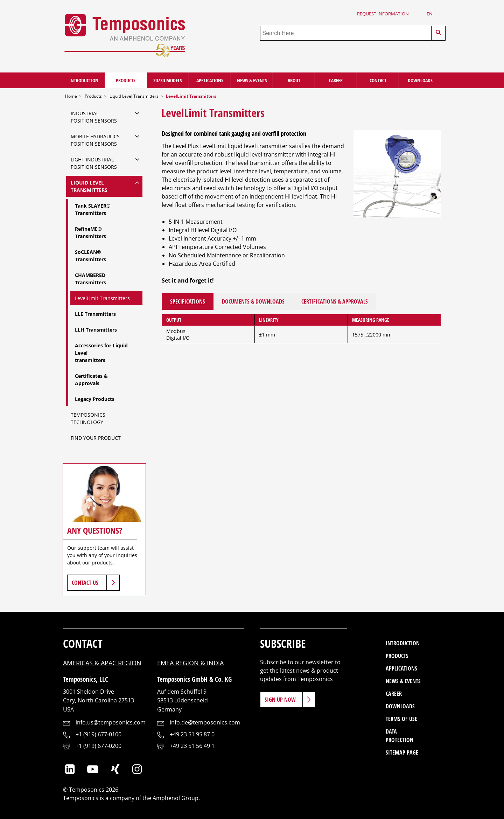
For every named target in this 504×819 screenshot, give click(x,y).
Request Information (383, 14)
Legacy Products (95, 399)
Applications (210, 80)
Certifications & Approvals (335, 301)
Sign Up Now (280, 700)
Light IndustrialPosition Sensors (94, 163)
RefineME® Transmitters (90, 232)
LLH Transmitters (96, 330)
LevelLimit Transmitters (102, 298)
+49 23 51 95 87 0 (192, 734)
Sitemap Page (402, 752)
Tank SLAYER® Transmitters (93, 209)
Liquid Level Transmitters (134, 96)
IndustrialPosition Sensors (94, 117)
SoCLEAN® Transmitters (90, 256)
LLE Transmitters (95, 314)
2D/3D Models (168, 80)
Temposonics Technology (88, 418)
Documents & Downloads (253, 301)
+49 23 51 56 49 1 (192, 746)
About (294, 80)
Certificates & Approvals (91, 380)
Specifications (188, 301)
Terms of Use (401, 719)
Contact (378, 80)
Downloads (420, 80)
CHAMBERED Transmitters (90, 279)
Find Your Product (96, 438)
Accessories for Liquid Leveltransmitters (101, 353)
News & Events (252, 80)
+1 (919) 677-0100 (99, 734)
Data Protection (400, 736)
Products (126, 80)
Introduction (84, 80)
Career (336, 80)
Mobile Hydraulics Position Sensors (95, 140)
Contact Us (85, 583)
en (430, 14)
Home (71, 96)
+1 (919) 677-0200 (99, 746)
